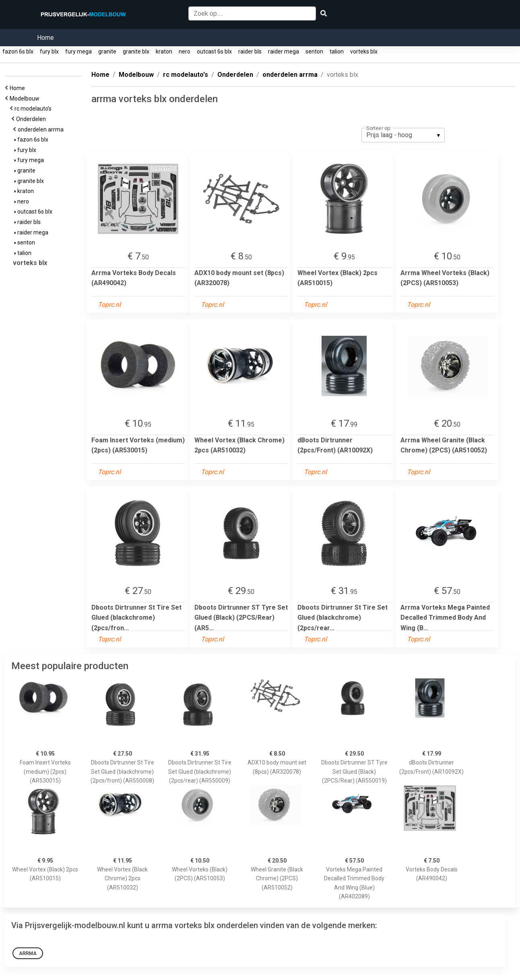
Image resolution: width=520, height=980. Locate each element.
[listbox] (403, 135)
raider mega (284, 51)
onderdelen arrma (42, 129)
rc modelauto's (34, 109)
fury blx (49, 51)
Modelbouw (26, 99)
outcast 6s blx (214, 51)
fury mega (78, 51)
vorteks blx (364, 51)
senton (314, 51)
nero (185, 51)
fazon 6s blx (18, 51)
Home (45, 38)
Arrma (28, 953)
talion (337, 51)
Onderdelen (32, 119)
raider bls (250, 51)
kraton (164, 51)
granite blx (136, 51)
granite (107, 51)
